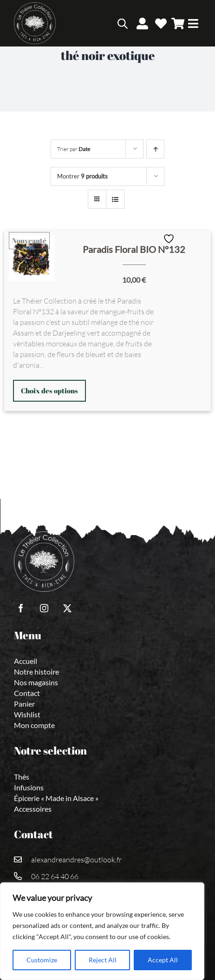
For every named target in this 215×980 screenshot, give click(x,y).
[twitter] (67, 608)
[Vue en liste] (115, 199)
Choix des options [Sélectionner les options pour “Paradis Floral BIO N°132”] (49, 391)
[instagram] (44, 608)
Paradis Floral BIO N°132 (134, 249)
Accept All (163, 960)
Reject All (103, 960)
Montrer (82, 176)
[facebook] (21, 608)
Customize (42, 960)
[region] (102, 931)
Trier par (74, 149)
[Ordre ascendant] (155, 149)
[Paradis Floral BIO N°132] (32, 258)
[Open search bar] (123, 23)
